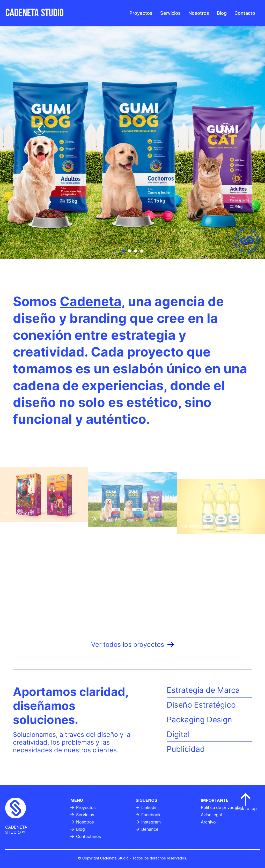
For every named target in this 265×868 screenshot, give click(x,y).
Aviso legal (211, 815)
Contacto (245, 13)
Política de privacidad (222, 807)
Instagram (148, 822)
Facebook (148, 815)
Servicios (170, 13)
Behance (147, 829)
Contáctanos (86, 836)
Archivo (208, 822)
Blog (222, 13)
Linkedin (147, 807)
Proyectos (141, 13)
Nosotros (199, 13)
